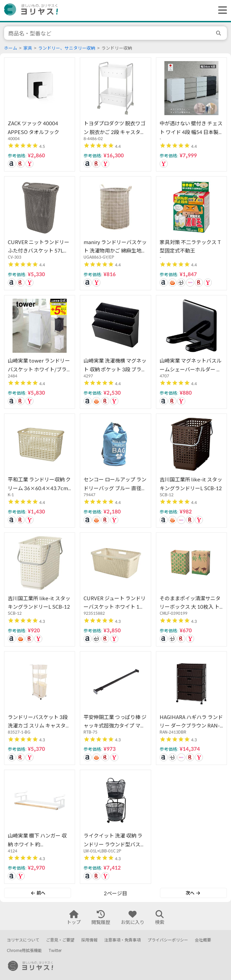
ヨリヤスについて (23, 940)
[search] (220, 33)
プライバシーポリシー (168, 940)
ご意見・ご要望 (60, 940)
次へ (193, 893)
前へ (38, 893)
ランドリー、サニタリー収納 (67, 48)
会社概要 (203, 940)
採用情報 (89, 940)
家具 (28, 48)
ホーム (11, 48)
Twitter (55, 950)
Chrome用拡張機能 (24, 950)
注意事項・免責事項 (122, 940)
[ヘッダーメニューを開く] (221, 10)
